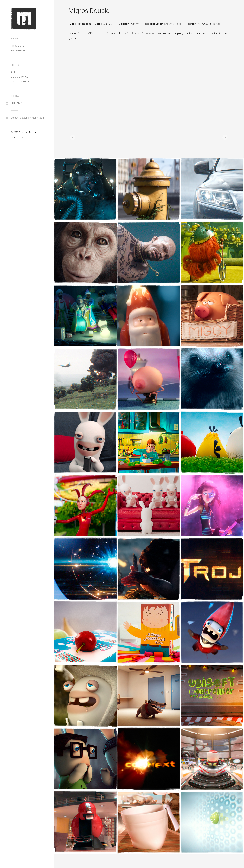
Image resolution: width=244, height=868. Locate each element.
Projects (18, 46)
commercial (20, 77)
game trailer (21, 82)
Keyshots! (18, 51)
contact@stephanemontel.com (27, 118)
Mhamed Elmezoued (143, 33)
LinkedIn (17, 103)
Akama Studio (174, 24)
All (13, 72)
